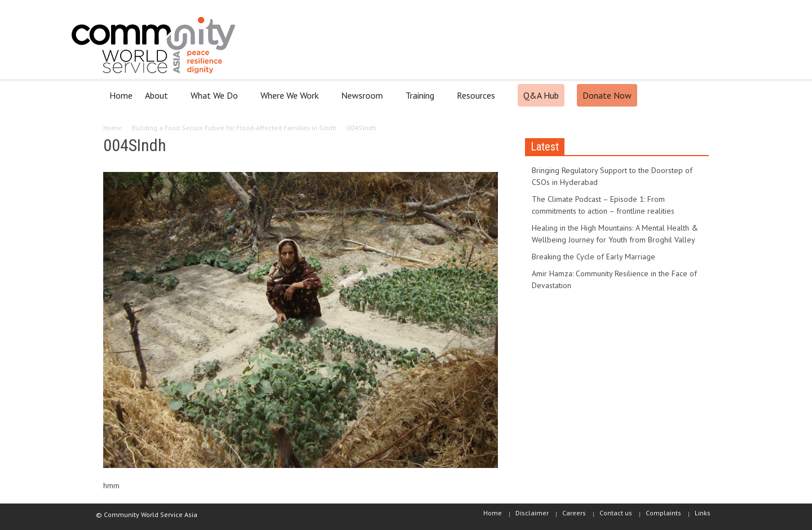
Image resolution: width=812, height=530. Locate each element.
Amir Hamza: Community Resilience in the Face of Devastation (614, 279)
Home (121, 95)
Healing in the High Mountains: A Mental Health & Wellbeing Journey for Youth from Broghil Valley (615, 234)
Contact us (616, 513)
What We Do (216, 100)
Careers (574, 513)
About (158, 100)
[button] (698, 95)
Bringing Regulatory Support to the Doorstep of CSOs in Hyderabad (612, 176)
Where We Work (291, 100)
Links (703, 513)
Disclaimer (532, 513)
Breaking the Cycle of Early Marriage (593, 257)
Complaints (663, 513)
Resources (478, 100)
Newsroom (364, 100)
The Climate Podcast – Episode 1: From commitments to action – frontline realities (603, 205)
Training (422, 100)
